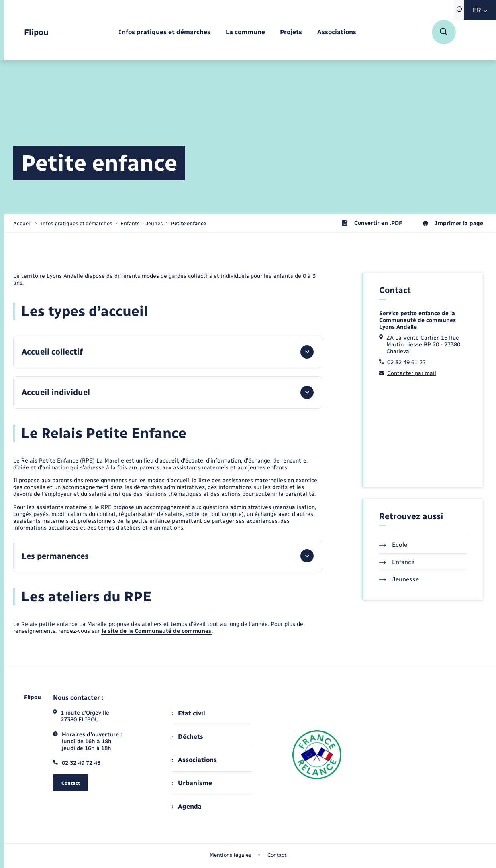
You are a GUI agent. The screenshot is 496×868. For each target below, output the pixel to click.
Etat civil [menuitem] (189, 713)
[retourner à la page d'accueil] (36, 32)
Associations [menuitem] (194, 760)
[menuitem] (164, 32)
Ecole (393, 545)
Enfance (397, 562)
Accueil (22, 223)
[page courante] (189, 223)
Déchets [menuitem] (188, 737)
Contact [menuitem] (277, 855)
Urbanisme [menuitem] (192, 783)
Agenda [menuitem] (187, 806)
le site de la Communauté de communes (156, 631)
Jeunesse (399, 579)
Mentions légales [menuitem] (231, 855)
